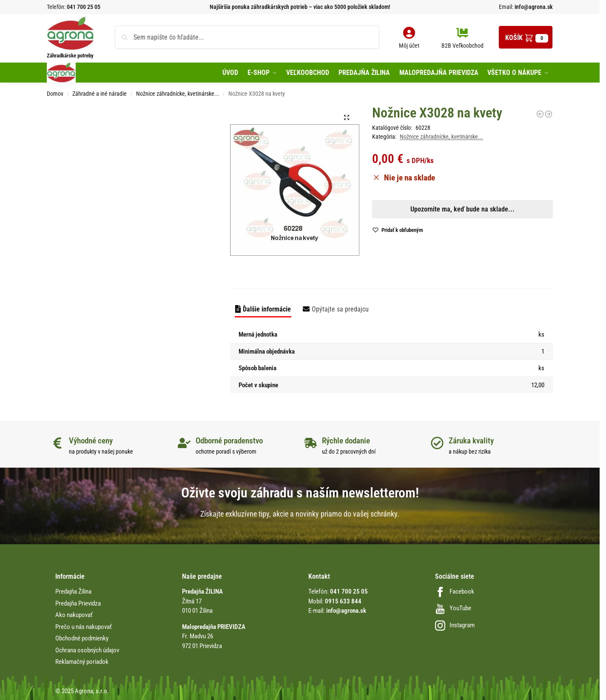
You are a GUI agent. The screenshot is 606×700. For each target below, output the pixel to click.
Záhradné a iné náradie (100, 94)
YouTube (453, 608)
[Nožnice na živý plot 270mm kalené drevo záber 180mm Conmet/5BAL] (540, 114)
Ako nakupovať (74, 615)
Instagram (455, 625)
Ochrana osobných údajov (87, 650)
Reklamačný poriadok (82, 662)
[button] (526, 37)
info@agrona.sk (533, 7)
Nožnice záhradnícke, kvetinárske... (178, 94)
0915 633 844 (343, 601)
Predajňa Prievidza (78, 603)
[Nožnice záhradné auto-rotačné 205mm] (549, 114)
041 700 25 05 (84, 7)
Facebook (455, 591)
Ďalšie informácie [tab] (267, 309)
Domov (55, 94)
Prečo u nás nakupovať (84, 627)
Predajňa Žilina (73, 591)
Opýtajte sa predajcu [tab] (340, 309)
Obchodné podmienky (82, 638)
